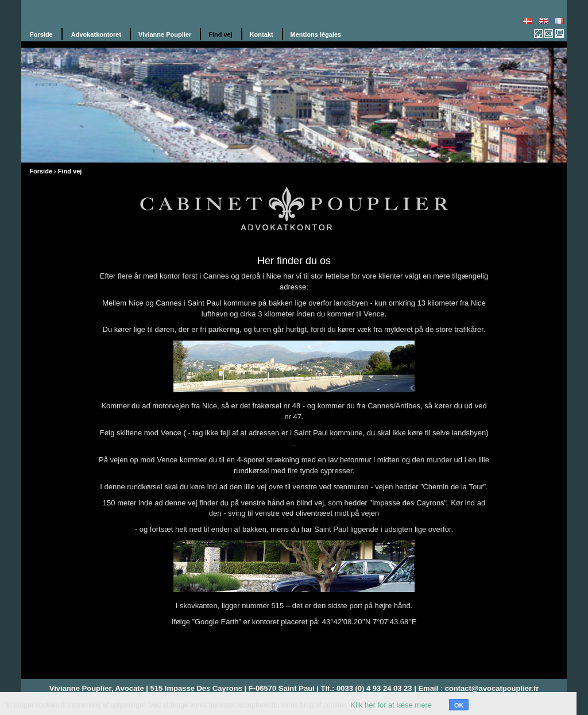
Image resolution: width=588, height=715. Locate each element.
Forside (41, 34)
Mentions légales (316, 34)
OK (459, 705)
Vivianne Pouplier (165, 34)
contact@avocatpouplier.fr (492, 688)
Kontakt (262, 34)
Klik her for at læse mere (391, 705)
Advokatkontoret (96, 34)
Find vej (220, 34)
